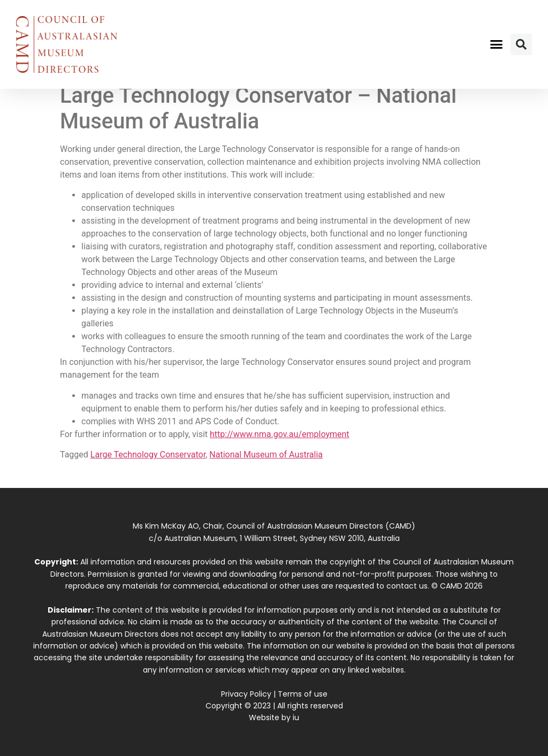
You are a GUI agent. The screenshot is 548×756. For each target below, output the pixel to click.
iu (296, 717)
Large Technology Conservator (148, 455)
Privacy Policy (246, 694)
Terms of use (303, 694)
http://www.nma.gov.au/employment (280, 434)
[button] (496, 44)
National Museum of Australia (266, 455)
